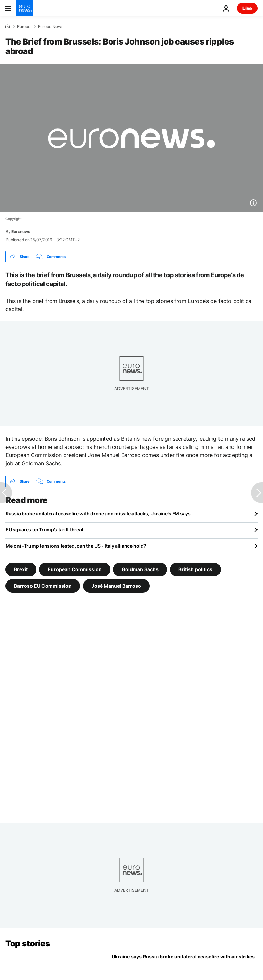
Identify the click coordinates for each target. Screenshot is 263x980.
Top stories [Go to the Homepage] (28, 944)
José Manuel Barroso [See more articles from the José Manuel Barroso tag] (116, 586)
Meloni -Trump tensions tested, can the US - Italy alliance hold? (76, 546)
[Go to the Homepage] (25, 8)
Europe (24, 27)
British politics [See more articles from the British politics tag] (195, 569)
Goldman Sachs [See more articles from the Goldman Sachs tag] (140, 569)
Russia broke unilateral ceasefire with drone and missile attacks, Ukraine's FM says (98, 513)
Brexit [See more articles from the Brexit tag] (21, 569)
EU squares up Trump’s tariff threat (44, 530)
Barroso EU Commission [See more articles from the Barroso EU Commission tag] (43, 586)
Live (247, 8)
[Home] (8, 26)
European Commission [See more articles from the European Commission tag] (75, 569)
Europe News (51, 27)
